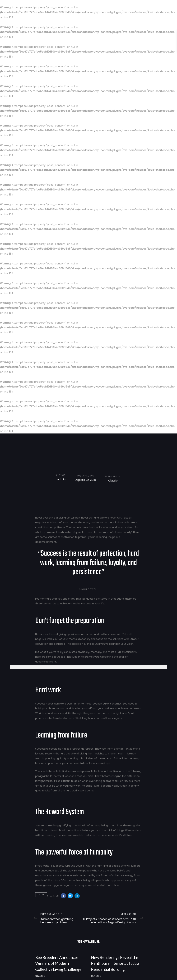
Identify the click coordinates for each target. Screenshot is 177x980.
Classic (40, 976)
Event (41, 895)
